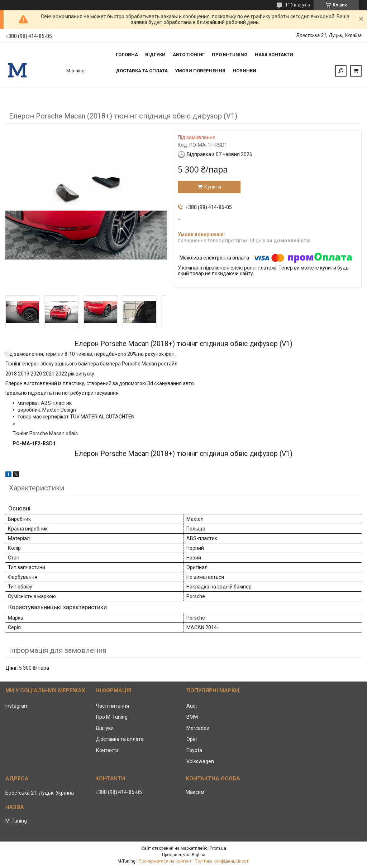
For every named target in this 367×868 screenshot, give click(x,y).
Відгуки (155, 55)
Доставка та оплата (142, 71)
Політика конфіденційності (222, 861)
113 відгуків (298, 5)
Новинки (244, 71)
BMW (192, 717)
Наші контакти (274, 55)
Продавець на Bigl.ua (184, 855)
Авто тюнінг (189, 55)
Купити (213, 187)
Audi (192, 706)
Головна (127, 55)
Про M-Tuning (112, 717)
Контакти (107, 750)
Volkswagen (200, 761)
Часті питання (113, 706)
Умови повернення (200, 71)
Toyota (194, 750)
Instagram (17, 706)
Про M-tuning (230, 55)
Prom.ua (218, 848)
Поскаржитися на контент (165, 861)
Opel (192, 739)
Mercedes (198, 728)
